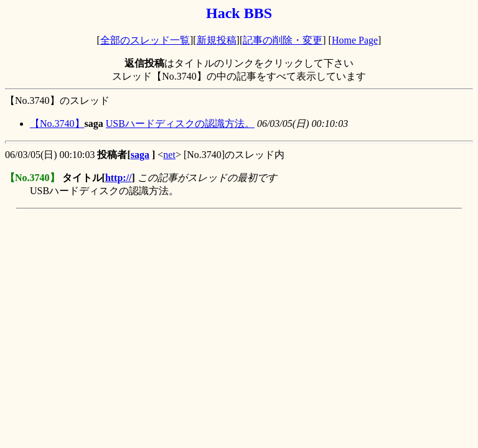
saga (140, 155)
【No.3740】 (57, 124)
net (169, 155)
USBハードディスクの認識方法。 (180, 124)
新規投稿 (217, 40)
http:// (119, 178)
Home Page (355, 40)
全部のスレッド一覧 (145, 40)
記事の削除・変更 (283, 40)
